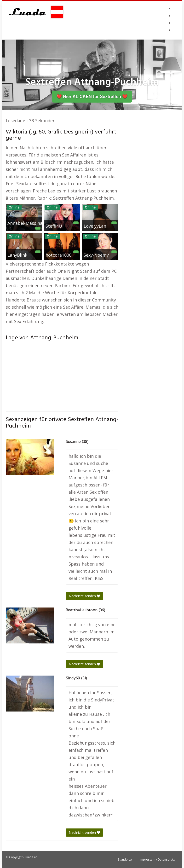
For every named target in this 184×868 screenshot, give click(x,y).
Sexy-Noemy (96, 255)
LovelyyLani (95, 226)
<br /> (62, 375)
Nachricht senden (84, 596)
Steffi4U (54, 226)
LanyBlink (17, 255)
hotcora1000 (58, 255)
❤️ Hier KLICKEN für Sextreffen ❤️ (92, 97)
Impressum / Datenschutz (157, 859)
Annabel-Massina (25, 223)
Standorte (125, 859)
